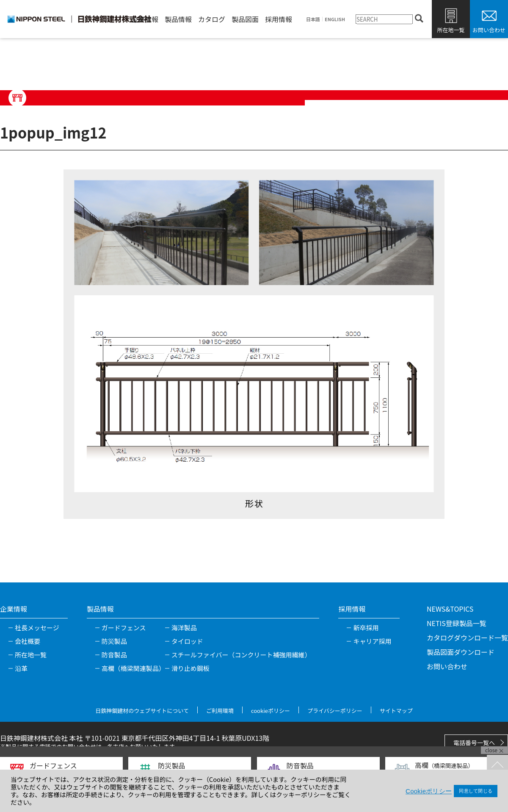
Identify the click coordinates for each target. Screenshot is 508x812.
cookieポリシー (271, 711)
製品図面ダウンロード (461, 652)
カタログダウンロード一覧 (467, 637)
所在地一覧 (451, 30)
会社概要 (28, 641)
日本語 (313, 19)
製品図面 (245, 19)
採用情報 (279, 19)
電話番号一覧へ (474, 743)
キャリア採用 (372, 641)
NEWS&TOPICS (450, 609)
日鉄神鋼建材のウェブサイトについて (142, 711)
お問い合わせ (489, 30)
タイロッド (187, 641)
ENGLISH (335, 19)
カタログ (212, 19)
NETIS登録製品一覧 (457, 623)
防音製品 (114, 655)
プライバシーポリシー (335, 711)
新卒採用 (366, 628)
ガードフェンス (124, 628)
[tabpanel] (254, 344)
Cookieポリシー (429, 791)
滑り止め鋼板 (190, 668)
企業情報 (145, 19)
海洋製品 (184, 628)
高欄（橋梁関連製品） (133, 668)
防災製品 (114, 641)
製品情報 (178, 19)
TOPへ (497, 765)
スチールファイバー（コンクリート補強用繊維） (241, 655)
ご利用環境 (220, 711)
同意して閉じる (476, 791)
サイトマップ (396, 711)
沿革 (21, 668)
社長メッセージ (37, 628)
